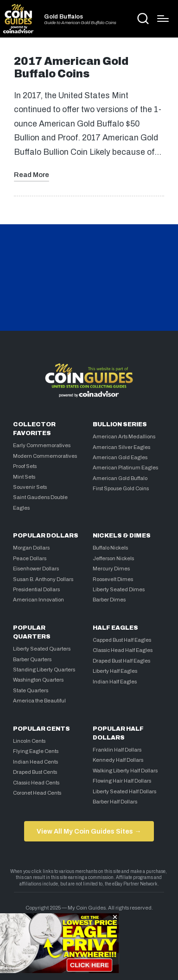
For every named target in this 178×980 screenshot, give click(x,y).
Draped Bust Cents (35, 772)
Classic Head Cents (36, 783)
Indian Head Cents (35, 762)
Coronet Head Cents (37, 793)
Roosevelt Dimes (113, 579)
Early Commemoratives (42, 445)
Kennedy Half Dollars (118, 760)
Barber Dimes (109, 600)
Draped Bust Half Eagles (121, 661)
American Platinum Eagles (125, 468)
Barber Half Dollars (115, 802)
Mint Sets (24, 477)
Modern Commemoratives (45, 456)
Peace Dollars (30, 558)
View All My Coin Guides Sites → (89, 831)
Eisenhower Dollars (36, 569)
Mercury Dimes (111, 569)
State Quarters (31, 690)
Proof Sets (25, 466)
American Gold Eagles (120, 457)
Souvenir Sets (30, 487)
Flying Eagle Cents (36, 751)
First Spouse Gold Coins (121, 488)
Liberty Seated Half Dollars (124, 791)
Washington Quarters (38, 680)
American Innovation (38, 600)
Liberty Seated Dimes (119, 589)
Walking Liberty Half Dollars (125, 771)
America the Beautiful (39, 701)
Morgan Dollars (31, 548)
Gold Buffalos (64, 17)
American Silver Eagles (121, 447)
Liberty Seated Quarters (42, 649)
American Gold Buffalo (120, 478)
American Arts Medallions (124, 436)
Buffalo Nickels (110, 548)
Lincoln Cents (29, 741)
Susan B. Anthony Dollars (43, 579)
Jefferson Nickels (113, 558)
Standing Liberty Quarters (44, 670)
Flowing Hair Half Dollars (122, 781)
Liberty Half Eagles (115, 671)
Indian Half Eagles (115, 682)
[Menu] (163, 19)
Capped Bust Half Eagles (122, 640)
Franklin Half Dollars (117, 750)
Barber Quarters (32, 659)
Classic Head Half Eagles (123, 650)
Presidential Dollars (36, 589)
